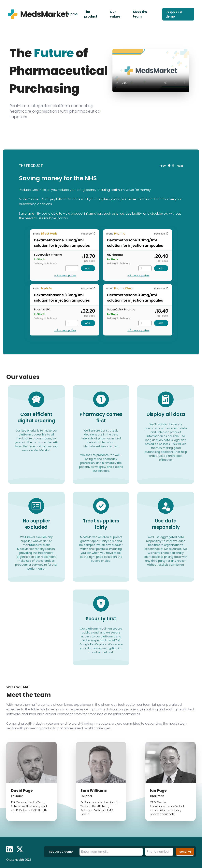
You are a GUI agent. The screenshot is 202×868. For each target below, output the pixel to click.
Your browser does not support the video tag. (151, 71)
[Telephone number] (159, 852)
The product (91, 14)
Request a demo (174, 14)
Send (186, 852)
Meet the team (140, 14)
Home (73, 14)
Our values (115, 14)
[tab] (169, 165)
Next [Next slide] (180, 166)
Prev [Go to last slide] (163, 166)
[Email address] (111, 852)
